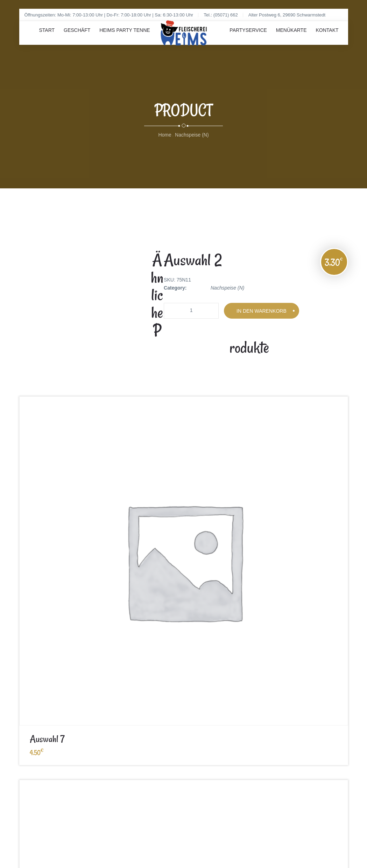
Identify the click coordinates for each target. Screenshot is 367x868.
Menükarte (283, 39)
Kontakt (324, 39)
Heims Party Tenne (139, 39)
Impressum (31, 643)
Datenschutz (132, 643)
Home (165, 140)
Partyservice (234, 39)
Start (50, 39)
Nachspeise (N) (192, 140)
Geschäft (85, 39)
